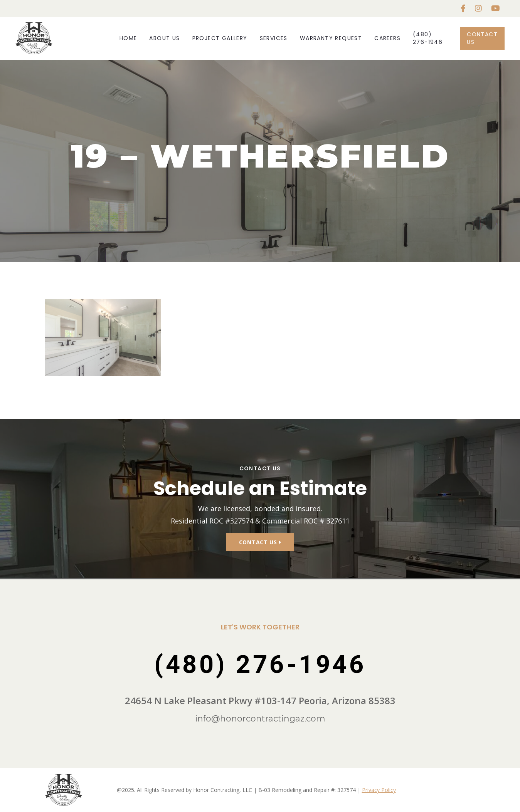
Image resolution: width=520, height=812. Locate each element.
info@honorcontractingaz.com (260, 719)
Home (128, 38)
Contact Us (482, 38)
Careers (387, 38)
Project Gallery (220, 38)
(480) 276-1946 (428, 38)
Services (274, 38)
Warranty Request (331, 38)
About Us (164, 38)
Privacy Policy (379, 790)
